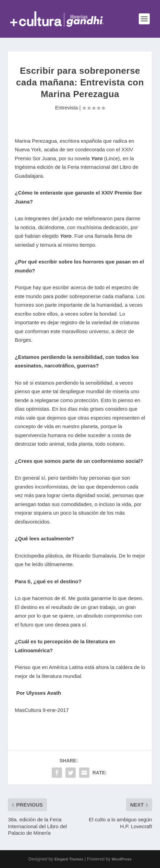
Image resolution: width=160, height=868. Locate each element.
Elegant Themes (69, 859)
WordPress (122, 859)
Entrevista (67, 108)
